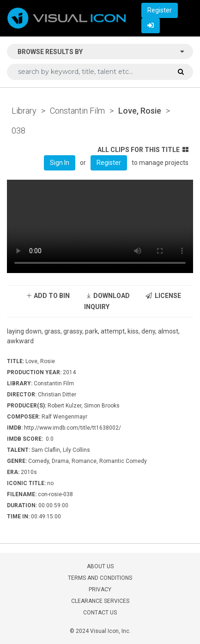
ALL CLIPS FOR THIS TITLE (143, 150)
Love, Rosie (140, 111)
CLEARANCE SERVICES (100, 601)
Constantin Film (77, 111)
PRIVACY (100, 589)
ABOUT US (100, 566)
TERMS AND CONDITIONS (100, 578)
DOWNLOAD (108, 296)
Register (160, 10)
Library (24, 111)
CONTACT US (100, 613)
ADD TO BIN (48, 296)
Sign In (60, 163)
